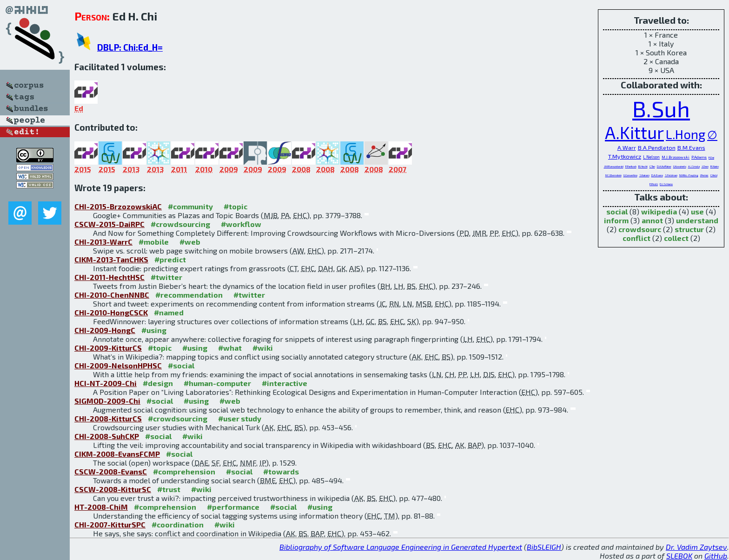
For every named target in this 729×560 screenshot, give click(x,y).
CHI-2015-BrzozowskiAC (118, 206)
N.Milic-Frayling (689, 175)
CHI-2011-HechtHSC (109, 277)
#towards (281, 471)
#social (181, 365)
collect (676, 238)
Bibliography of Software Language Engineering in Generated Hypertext (401, 547)
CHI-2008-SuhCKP (107, 436)
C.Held (714, 175)
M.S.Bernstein (613, 175)
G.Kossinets (680, 166)
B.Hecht (643, 166)
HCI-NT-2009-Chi (106, 383)
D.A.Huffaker (664, 166)
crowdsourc (640, 229)
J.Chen (705, 166)
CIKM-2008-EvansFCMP (117, 454)
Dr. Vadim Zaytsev (696, 547)
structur (689, 229)
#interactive (285, 383)
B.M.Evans (691, 147)
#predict (170, 259)
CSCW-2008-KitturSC (113, 489)
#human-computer (217, 383)
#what (230, 348)
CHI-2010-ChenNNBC (112, 295)
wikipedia (659, 211)
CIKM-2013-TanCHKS (111, 259)
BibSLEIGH (544, 547)
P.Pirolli (654, 184)
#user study (240, 418)
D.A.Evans (657, 175)
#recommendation (189, 295)
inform (616, 220)
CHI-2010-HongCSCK (111, 312)
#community (190, 206)
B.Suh (661, 108)
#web (190, 242)
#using (154, 330)
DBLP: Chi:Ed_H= (130, 47)
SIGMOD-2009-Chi (107, 401)
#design (158, 383)
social (617, 211)
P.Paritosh (631, 166)
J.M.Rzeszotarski (614, 166)
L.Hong (686, 134)
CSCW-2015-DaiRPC (109, 224)
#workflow (241, 224)
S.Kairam (644, 175)
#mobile (154, 242)
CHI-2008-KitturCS (108, 418)
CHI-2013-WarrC (103, 242)
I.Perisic (704, 175)
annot (652, 220)
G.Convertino (630, 175)
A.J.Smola (694, 166)
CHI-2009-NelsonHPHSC (118, 365)
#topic (235, 206)
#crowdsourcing (180, 224)
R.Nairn (715, 166)
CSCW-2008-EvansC (111, 471)
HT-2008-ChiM (101, 507)
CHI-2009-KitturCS (108, 348)
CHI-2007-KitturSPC (110, 524)
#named (169, 312)
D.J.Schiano (666, 184)
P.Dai (711, 157)
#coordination (178, 524)
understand (697, 220)
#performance (233, 507)
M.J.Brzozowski (676, 157)
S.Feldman (671, 175)
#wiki (263, 348)
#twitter (166, 277)
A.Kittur (634, 132)
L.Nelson (651, 157)
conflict (636, 238)
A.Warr (627, 147)
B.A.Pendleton (657, 147)
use (697, 211)
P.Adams (699, 157)
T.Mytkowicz (625, 156)
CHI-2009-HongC (105, 330)
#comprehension (184, 471)
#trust (169, 489)
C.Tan (652, 166)
